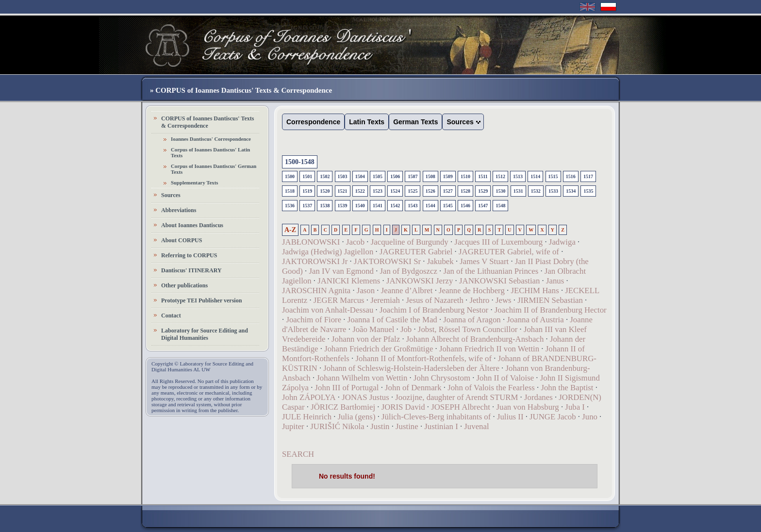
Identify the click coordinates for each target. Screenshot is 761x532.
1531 (518, 191)
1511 (483, 176)
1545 (448, 206)
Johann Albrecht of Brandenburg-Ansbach (475, 339)
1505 (378, 176)
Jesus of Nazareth (434, 300)
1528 (465, 191)
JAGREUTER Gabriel (416, 252)
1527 (448, 191)
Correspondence (313, 122)
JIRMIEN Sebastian (550, 300)
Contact (171, 316)
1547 (483, 206)
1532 (536, 191)
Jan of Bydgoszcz (409, 271)
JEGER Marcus (339, 300)
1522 (360, 191)
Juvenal (476, 426)
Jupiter (293, 426)
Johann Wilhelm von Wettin (362, 378)
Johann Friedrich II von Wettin (489, 349)
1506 (395, 176)
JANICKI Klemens (349, 281)
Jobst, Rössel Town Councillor (468, 329)
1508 (430, 176)
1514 (535, 176)
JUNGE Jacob (553, 417)
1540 (360, 206)
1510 (465, 176)
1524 (395, 191)
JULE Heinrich (307, 417)
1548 (500, 206)
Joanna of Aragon (472, 320)
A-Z (290, 230)
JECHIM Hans (535, 291)
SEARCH (298, 454)
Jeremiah (385, 300)
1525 (413, 191)
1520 (325, 191)
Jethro (479, 300)
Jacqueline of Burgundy (410, 242)
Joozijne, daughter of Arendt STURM (456, 397)
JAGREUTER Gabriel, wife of (509, 252)
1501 (307, 176)
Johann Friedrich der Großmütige (379, 349)
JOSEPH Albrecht (461, 407)
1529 (483, 191)
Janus (555, 281)
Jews (504, 300)
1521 (343, 191)
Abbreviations (179, 210)
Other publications (184, 285)
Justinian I (441, 426)
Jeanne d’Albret (407, 291)
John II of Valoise (505, 378)
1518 (290, 191)
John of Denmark (413, 388)
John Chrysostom (442, 378)
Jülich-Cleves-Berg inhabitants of (436, 417)
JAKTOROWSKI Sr (387, 261)
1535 (588, 191)
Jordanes (538, 397)
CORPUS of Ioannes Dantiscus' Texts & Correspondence (207, 122)
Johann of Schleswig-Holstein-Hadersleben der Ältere (411, 368)
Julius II (510, 417)
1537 (307, 206)
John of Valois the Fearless (491, 388)
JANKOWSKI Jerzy (420, 281)
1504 (360, 176)
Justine (407, 426)
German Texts (415, 122)
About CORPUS (182, 240)
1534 (571, 191)
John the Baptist (567, 388)
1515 (553, 176)
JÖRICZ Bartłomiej (343, 407)
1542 (395, 206)
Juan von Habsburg (527, 407)
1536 (290, 206)
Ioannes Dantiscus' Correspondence (211, 139)
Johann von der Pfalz (366, 339)
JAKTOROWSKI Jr (315, 261)
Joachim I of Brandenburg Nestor (434, 310)
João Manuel (373, 329)
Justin (380, 426)
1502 (325, 176)
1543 (413, 206)
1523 (378, 191)
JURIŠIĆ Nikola (337, 426)
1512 (500, 176)
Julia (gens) (357, 417)
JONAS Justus (365, 397)
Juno (590, 417)
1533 (553, 191)
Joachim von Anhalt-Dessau (328, 310)
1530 (500, 191)
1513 (518, 176)
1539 (343, 206)
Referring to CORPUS (189, 255)
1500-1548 (300, 162)
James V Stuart (484, 261)
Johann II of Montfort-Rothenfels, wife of (423, 358)
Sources (171, 195)
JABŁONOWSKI (311, 242)
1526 (430, 191)
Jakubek (440, 261)
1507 (413, 176)
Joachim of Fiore (314, 320)
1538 (325, 206)
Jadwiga (562, 242)
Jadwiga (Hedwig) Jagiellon (328, 252)
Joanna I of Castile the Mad (392, 320)
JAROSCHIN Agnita (316, 291)
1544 (430, 206)
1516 (571, 176)
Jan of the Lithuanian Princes (491, 271)
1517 (588, 176)
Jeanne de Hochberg (472, 291)
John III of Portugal (347, 388)
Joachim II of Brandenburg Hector (551, 310)
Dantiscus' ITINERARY (191, 270)
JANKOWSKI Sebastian (499, 281)
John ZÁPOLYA (309, 397)
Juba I (575, 407)
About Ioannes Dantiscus (192, 225)
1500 (290, 176)
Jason (366, 291)
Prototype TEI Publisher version (201, 300)
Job (406, 329)
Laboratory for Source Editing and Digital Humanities (205, 334)
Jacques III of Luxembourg (498, 242)
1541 (378, 206)
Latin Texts (367, 122)
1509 (448, 176)
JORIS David (403, 407)
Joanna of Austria (535, 320)
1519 (307, 191)
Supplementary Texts (195, 183)
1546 (465, 206)
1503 (343, 176)
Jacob (355, 242)
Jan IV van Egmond (341, 271)
